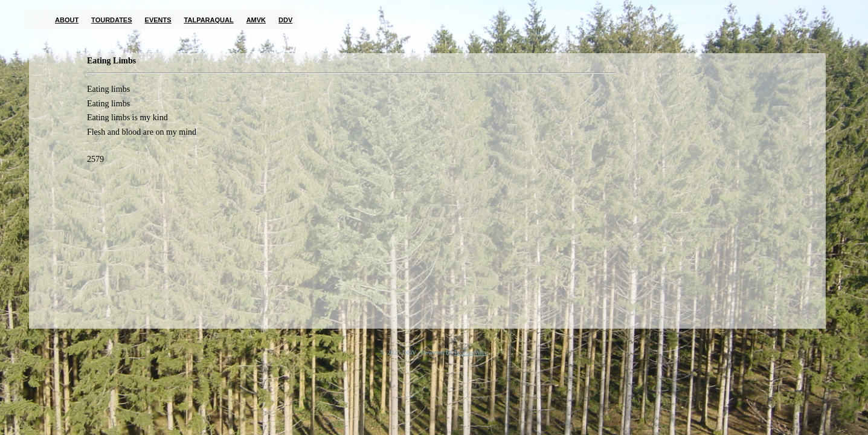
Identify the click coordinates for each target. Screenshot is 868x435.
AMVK (256, 20)
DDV (285, 20)
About (67, 20)
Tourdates (111, 20)
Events (158, 20)
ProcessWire (471, 352)
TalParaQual (209, 20)
